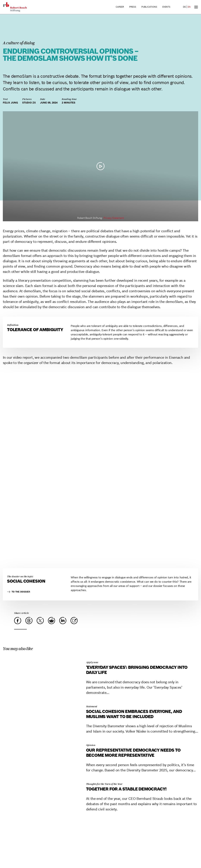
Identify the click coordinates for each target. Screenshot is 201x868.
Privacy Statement (114, 218)
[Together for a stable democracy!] (42, 779)
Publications (149, 7)
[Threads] (29, 621)
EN (189, 7)
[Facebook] (18, 621)
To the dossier (19, 592)
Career (120, 7)
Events (166, 7)
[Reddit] (51, 621)
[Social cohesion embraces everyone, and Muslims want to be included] (42, 701)
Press (133, 7)
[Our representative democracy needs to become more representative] (42, 740)
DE (184, 7)
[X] (40, 621)
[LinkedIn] (63, 621)
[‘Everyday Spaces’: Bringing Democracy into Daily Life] (42, 657)
